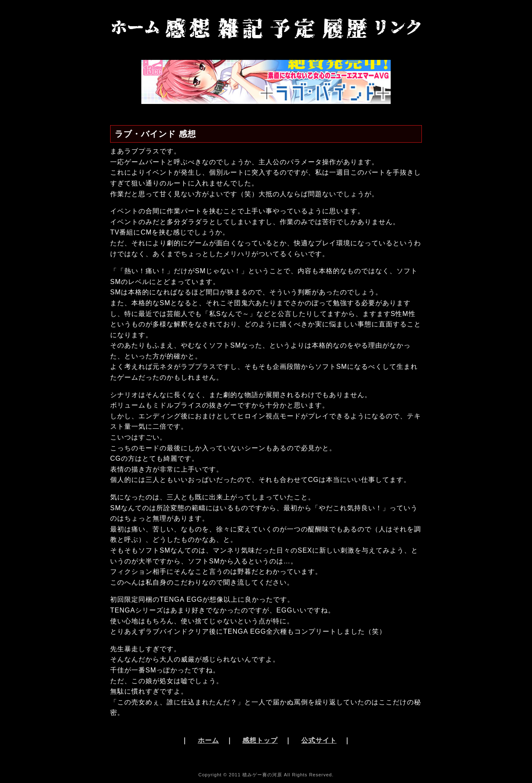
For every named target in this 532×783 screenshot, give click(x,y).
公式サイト (319, 740)
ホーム (208, 740)
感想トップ (260, 740)
